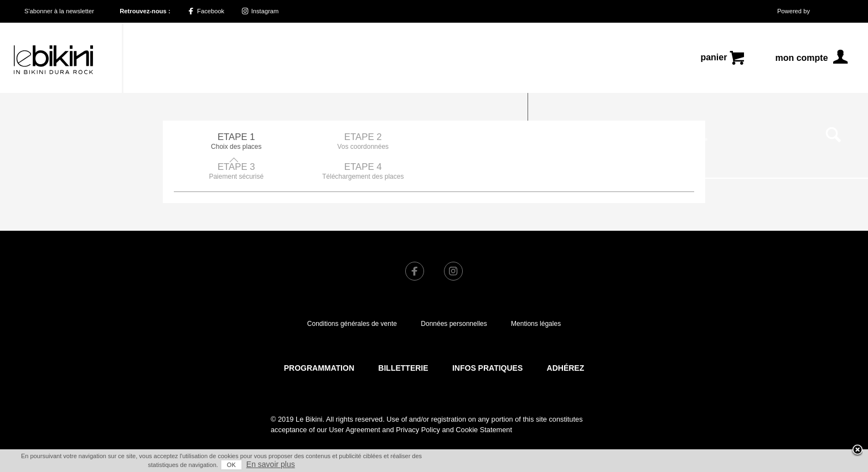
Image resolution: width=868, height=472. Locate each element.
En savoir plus (271, 464)
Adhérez (566, 338)
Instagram (260, 11)
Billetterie (403, 338)
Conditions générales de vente (352, 294)
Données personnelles (454, 294)
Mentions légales (536, 294)
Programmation (319, 338)
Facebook (206, 11)
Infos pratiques (487, 338)
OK (231, 465)
